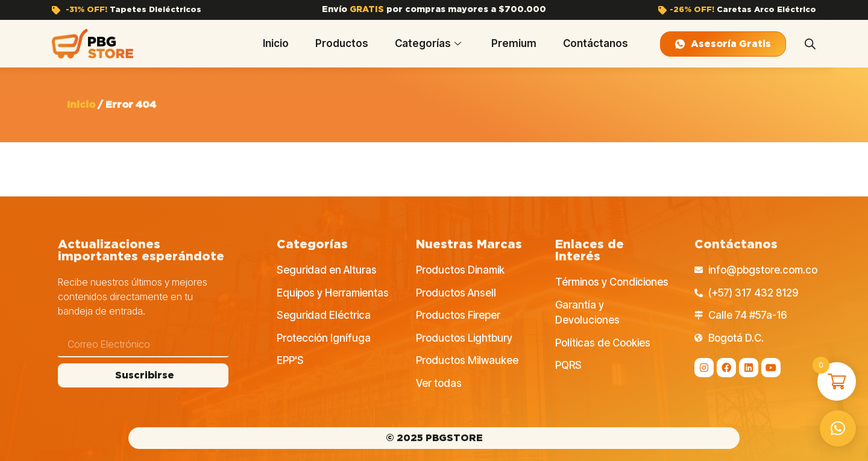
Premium (514, 43)
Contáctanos (596, 43)
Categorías (428, 43)
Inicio (276, 43)
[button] (838, 428)
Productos (342, 43)
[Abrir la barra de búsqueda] (810, 44)
